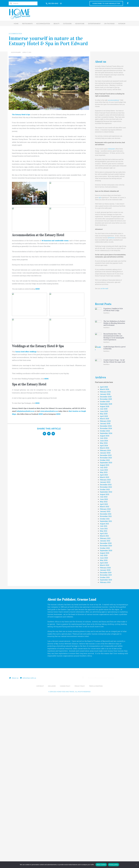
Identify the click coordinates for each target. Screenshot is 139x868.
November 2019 (106, 740)
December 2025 (106, 561)
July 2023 (104, 632)
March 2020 (105, 730)
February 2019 (105, 747)
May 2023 (104, 637)
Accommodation (43, 24)
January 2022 (105, 676)
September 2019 (106, 745)
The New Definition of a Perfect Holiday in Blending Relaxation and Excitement (114, 355)
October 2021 (105, 684)
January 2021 (105, 706)
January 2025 (105, 588)
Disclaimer (52, 858)
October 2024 (105, 596)
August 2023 (105, 630)
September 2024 (106, 598)
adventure (111, 238)
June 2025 (104, 576)
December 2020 (106, 708)
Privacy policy (114, 865)
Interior (122, 24)
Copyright (40, 858)
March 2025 (104, 583)
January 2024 (105, 618)
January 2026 (105, 559)
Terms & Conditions (96, 858)
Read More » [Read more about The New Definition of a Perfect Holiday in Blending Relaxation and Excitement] (107, 360)
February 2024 (105, 615)
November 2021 (106, 681)
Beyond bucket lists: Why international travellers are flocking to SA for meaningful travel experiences (114, 401)
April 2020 (104, 728)
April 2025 (104, 581)
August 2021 (104, 688)
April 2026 (104, 552)
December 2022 (106, 649)
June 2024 (104, 605)
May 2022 (104, 666)
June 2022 (104, 664)
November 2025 (106, 564)
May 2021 (104, 696)
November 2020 (106, 710)
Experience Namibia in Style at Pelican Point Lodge (113, 310)
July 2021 (104, 691)
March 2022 (104, 671)
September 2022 (106, 657)
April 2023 (104, 640)
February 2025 (105, 586)
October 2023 (105, 625)
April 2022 (104, 669)
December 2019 (106, 737)
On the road (109, 24)
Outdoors (67, 24)
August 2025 (105, 571)
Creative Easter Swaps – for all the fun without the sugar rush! (114, 495)
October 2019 (105, 742)
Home (16, 24)
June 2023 (104, 635)
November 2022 (106, 652)
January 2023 (105, 647)
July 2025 (104, 574)
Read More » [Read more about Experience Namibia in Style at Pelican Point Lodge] (107, 313)
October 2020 (105, 713)
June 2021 (104, 693)
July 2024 (104, 603)
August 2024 (105, 600)
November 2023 (106, 623)
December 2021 (106, 679)
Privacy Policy (80, 858)
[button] (45, 434)
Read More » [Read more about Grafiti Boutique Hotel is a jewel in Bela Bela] (107, 449)
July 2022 (104, 662)
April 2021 (104, 698)
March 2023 (104, 642)
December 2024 (106, 591)
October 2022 (105, 654)
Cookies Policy (65, 858)
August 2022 (105, 659)
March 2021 (104, 701)
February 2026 (105, 557)
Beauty (57, 24)
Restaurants (27, 24)
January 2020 (105, 735)
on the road (104, 288)
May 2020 (104, 725)
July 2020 (104, 720)
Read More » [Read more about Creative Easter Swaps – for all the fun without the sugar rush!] (107, 498)
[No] (136, 865)
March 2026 (104, 554)
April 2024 (104, 610)
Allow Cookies (101, 865)
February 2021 (105, 703)
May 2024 (104, 608)
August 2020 (105, 718)
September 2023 (106, 627)
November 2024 (106, 593)
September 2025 (106, 569)
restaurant (111, 149)
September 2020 (106, 715)
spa (100, 197)
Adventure (80, 24)
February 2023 (105, 644)
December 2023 (106, 620)
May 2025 (104, 579)
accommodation (113, 100)
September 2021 (106, 686)
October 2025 (105, 566)
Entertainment (94, 24)
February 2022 (105, 674)
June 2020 (104, 723)
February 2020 (105, 732)
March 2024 (105, 613)
